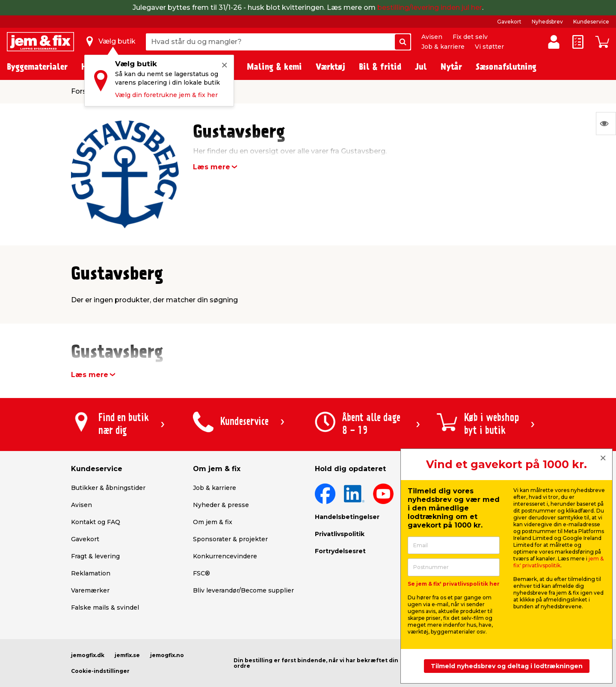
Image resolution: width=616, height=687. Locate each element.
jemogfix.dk (88, 655)
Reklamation (91, 573)
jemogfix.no (167, 655)
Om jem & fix (213, 522)
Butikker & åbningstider (108, 488)
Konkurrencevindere (225, 556)
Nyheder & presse (221, 505)
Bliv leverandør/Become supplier (243, 590)
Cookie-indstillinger (100, 671)
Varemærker (90, 590)
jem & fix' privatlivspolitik (558, 562)
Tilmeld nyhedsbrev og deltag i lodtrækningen (507, 666)
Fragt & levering (95, 556)
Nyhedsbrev (547, 22)
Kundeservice (591, 22)
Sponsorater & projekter (230, 539)
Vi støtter (489, 47)
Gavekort (509, 22)
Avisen (432, 37)
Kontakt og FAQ (96, 522)
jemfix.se (127, 655)
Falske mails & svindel (105, 607)
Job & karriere (443, 47)
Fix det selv (470, 37)
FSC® (201, 573)
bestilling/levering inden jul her (430, 7)
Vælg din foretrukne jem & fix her (166, 95)
